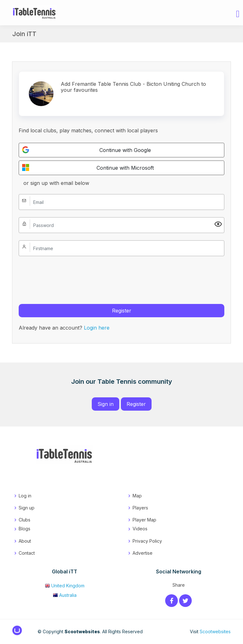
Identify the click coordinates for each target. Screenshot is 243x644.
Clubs (25, 520)
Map (137, 496)
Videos (140, 529)
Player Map (144, 520)
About (25, 541)
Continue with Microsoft (88, 167)
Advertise (143, 553)
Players (140, 508)
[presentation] (67, 276)
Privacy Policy (147, 541)
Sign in (106, 404)
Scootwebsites (215, 631)
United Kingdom (65, 586)
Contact (27, 553)
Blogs (25, 529)
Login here (97, 328)
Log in (25, 496)
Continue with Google (86, 150)
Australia (65, 595)
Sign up (27, 508)
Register (122, 311)
